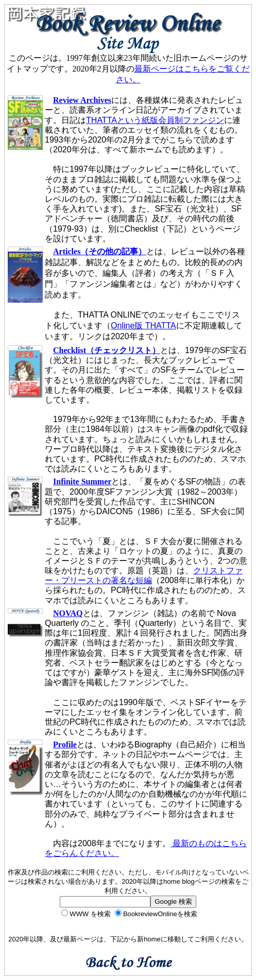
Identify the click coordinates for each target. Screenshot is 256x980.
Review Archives (82, 100)
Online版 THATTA (143, 326)
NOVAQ (68, 613)
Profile (65, 745)
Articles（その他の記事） (100, 251)
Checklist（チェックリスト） (107, 350)
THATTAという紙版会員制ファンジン (155, 120)
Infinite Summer (82, 482)
